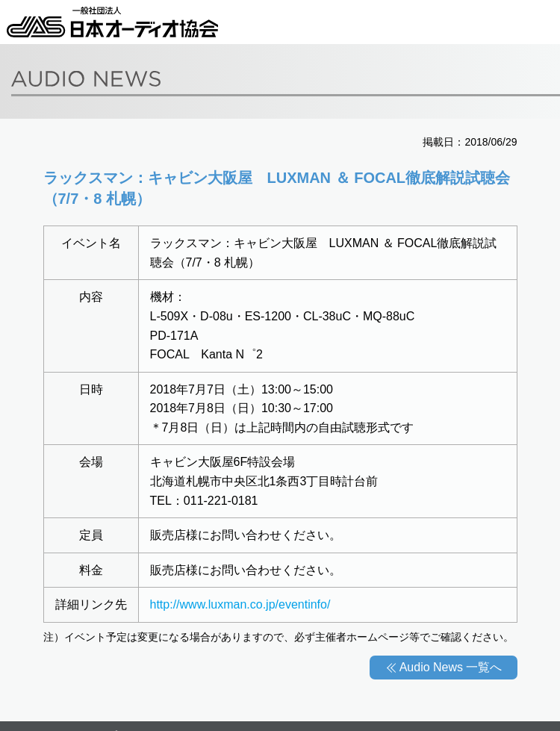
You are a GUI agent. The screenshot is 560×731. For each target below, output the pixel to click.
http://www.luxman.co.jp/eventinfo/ (240, 604)
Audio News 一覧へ (451, 667)
